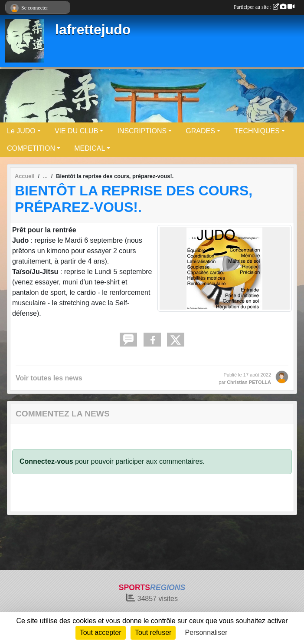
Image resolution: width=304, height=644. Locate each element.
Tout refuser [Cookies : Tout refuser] (153, 632)
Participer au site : (264, 7)
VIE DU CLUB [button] (76, 131)
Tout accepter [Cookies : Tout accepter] (101, 632)
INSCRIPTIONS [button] (142, 131)
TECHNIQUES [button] (257, 131)
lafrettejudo (93, 30)
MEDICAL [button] (90, 148)
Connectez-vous (46, 461)
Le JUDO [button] (21, 131)
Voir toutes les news (49, 378)
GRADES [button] (200, 131)
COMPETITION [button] (31, 148)
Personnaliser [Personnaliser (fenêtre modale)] (206, 632)
